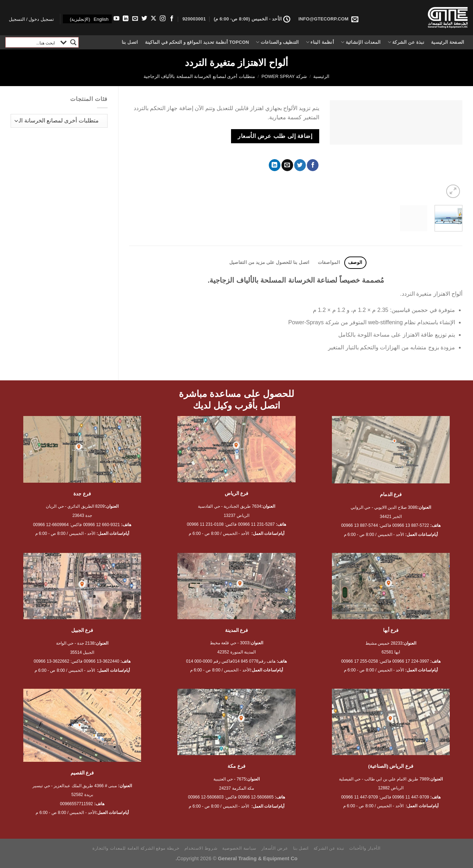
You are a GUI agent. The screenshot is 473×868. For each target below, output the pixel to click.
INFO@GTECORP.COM (328, 19)
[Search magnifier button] (73, 42)
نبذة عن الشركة (406, 42)
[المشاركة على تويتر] (300, 165)
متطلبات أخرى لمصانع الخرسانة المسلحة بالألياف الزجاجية (199, 76)
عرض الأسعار (275, 848)
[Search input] (32, 42)
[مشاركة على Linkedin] (275, 165)
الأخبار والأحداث (365, 848)
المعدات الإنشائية (361, 42)
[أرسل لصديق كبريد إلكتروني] (287, 165)
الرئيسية (321, 76)
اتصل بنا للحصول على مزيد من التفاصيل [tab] (269, 262)
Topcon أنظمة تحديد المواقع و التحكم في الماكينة (197, 42)
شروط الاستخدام (201, 848)
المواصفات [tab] (329, 262)
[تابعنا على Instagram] (162, 19)
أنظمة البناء (320, 42)
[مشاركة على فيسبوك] (313, 165)
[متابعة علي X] (153, 19)
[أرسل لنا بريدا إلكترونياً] (135, 19)
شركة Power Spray (284, 76)
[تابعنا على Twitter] (144, 19)
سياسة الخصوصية (239, 848)
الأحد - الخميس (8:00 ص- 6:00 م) (252, 19)
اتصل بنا (130, 42)
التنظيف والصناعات (277, 42)
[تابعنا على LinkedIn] (126, 19)
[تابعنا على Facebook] (172, 19)
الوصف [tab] (355, 262)
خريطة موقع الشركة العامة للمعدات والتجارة (136, 848)
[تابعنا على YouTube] (116, 19)
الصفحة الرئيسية (448, 42)
